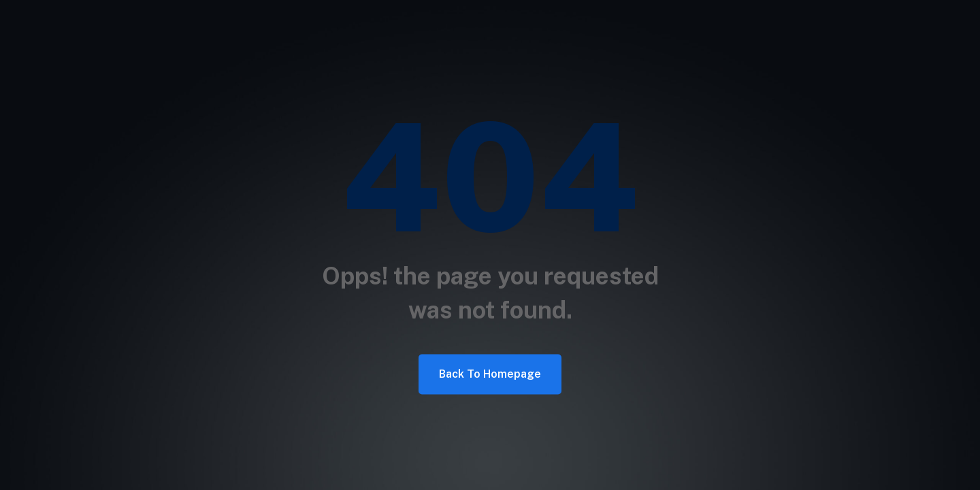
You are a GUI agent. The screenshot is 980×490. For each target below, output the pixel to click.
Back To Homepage (490, 374)
